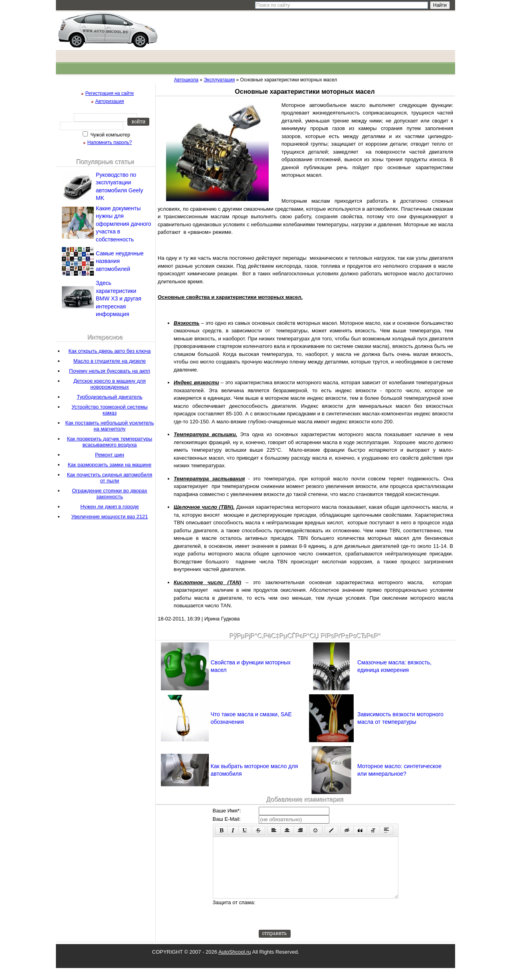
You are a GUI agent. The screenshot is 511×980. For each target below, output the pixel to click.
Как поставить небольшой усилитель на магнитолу (110, 426)
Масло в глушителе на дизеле (110, 361)
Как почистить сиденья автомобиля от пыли (110, 478)
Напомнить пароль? (110, 142)
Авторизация (110, 101)
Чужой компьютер (110, 135)
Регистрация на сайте (110, 93)
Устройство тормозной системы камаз (110, 410)
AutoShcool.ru (235, 964)
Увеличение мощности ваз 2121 (109, 517)
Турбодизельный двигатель (110, 397)
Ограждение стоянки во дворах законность (110, 494)
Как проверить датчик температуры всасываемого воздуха (110, 442)
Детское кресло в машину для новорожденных (110, 384)
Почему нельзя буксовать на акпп (110, 371)
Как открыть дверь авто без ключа (110, 351)
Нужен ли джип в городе (110, 507)
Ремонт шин (110, 455)
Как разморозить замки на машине (110, 465)
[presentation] (319, 926)
